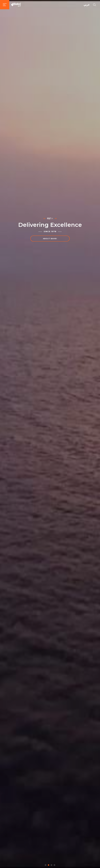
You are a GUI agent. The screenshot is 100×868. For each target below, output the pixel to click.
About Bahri (50, 239)
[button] (46, 865)
